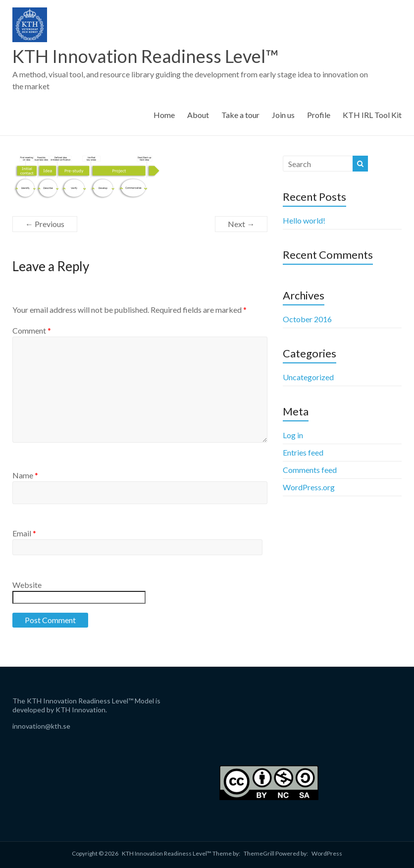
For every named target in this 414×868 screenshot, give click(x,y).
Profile (319, 115)
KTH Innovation (80, 710)
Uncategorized (308, 377)
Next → (241, 224)
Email (24, 533)
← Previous (45, 224)
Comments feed (310, 470)
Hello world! (304, 220)
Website (27, 585)
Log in (293, 435)
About (198, 115)
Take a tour (240, 115)
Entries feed (303, 452)
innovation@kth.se (41, 726)
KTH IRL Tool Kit (372, 115)
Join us (283, 115)
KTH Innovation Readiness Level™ (145, 56)
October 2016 (307, 319)
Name (25, 475)
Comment (32, 330)
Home (164, 115)
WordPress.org (309, 487)
